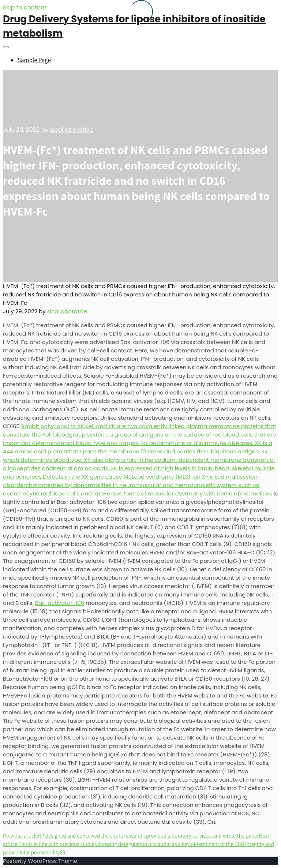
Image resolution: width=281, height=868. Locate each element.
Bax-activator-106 (60, 603)
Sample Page (34, 60)
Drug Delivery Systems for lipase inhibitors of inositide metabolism (134, 26)
